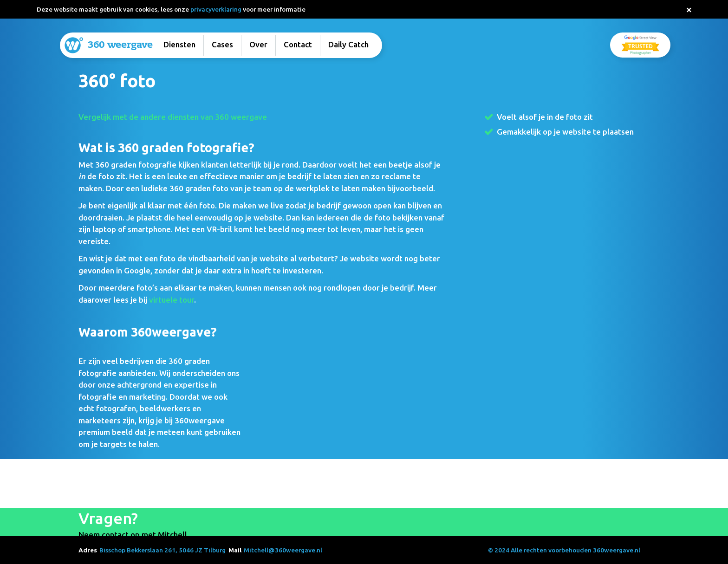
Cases (222, 44)
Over (258, 44)
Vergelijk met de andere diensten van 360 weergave (173, 117)
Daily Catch (348, 44)
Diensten (179, 44)
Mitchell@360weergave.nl (283, 550)
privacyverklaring (216, 9)
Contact (298, 44)
